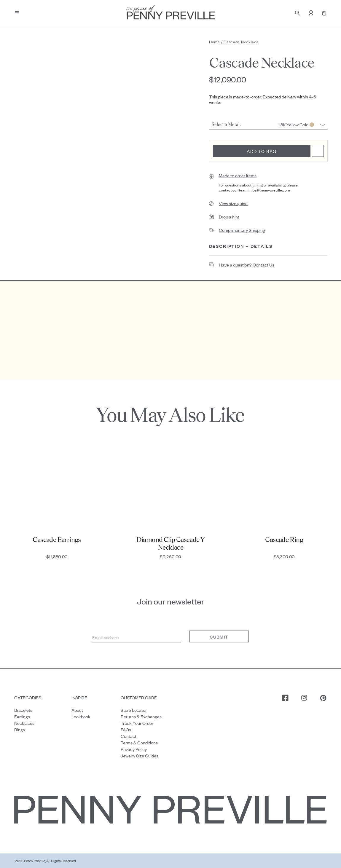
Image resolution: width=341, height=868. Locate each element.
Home (215, 42)
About (77, 710)
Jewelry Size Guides (140, 755)
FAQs (126, 729)
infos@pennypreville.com (269, 190)
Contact (129, 736)
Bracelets (23, 710)
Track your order (137, 723)
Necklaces (24, 723)
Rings (20, 729)
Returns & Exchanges (141, 716)
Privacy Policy (134, 749)
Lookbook (81, 716)
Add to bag (262, 151)
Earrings (22, 716)
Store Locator (134, 710)
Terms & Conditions (139, 742)
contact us (263, 265)
